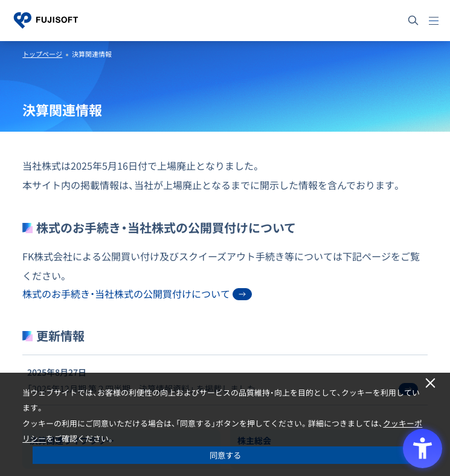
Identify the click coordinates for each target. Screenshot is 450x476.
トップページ (42, 54)
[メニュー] (434, 21)
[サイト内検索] (413, 21)
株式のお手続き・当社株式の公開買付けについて (137, 294)
